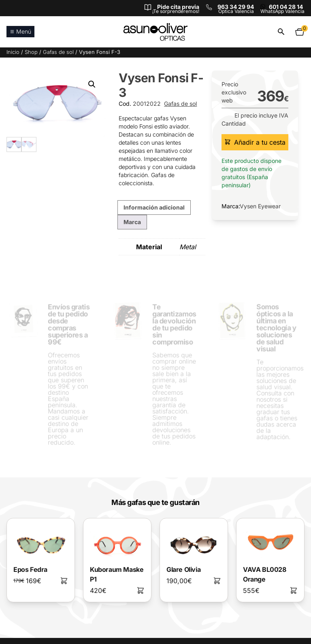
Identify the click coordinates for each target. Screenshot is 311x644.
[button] (92, 84)
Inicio (13, 52)
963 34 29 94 (236, 7)
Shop (31, 52)
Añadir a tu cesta (255, 142)
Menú (20, 31)
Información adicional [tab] (154, 207)
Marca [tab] (132, 222)
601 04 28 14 (286, 7)
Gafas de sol (58, 52)
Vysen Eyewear (260, 206)
